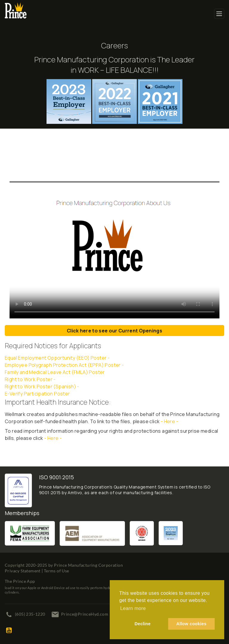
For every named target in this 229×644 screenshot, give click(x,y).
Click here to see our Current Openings (114, 331)
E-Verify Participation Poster (37, 394)
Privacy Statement (23, 571)
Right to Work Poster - (30, 379)
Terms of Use (57, 571)
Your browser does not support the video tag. (114, 238)
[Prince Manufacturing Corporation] (16, 6)
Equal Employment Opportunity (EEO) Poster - (57, 358)
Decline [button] (143, 624)
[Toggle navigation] (219, 14)
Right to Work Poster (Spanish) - (42, 386)
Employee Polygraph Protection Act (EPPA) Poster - (64, 365)
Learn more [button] (133, 608)
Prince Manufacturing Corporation (88, 565)
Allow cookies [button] (191, 624)
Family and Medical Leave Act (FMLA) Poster (55, 372)
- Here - (170, 421)
